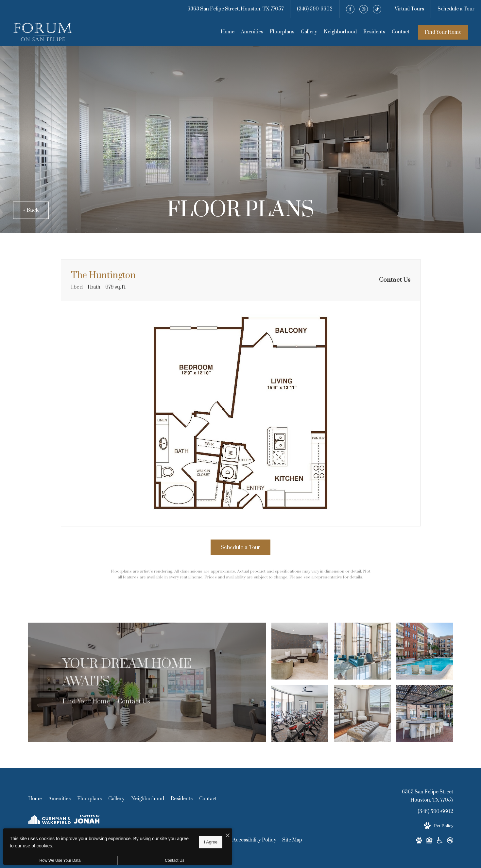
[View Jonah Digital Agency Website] (87, 821)
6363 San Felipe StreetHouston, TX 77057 (428, 796)
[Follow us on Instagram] (364, 9)
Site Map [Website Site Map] (292, 840)
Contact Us (134, 702)
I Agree (211, 842)
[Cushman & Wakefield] (49, 821)
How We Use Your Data (60, 860)
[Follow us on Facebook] (350, 9)
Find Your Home (443, 32)
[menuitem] (228, 32)
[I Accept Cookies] (228, 836)
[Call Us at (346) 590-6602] (315, 9)
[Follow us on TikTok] (377, 9)
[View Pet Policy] (439, 826)
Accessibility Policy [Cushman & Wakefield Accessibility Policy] (255, 840)
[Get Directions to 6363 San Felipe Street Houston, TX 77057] (235, 9)
